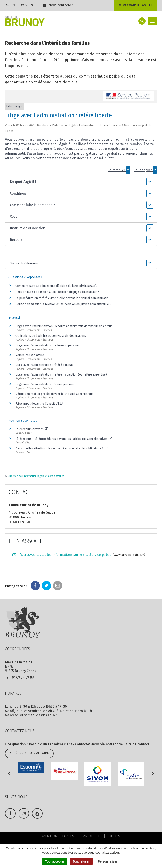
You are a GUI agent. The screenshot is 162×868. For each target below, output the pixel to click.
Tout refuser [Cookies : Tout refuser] (81, 861)
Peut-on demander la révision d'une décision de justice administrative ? (63, 304)
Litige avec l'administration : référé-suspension (47, 345)
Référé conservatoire (30, 355)
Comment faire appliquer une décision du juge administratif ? (57, 286)
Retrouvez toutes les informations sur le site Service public (78, 555)
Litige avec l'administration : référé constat (44, 365)
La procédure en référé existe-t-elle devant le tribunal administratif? (62, 298)
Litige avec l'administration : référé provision (45, 384)
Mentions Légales (58, 836)
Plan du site (90, 836)
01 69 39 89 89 (22, 5)
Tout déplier (146, 170)
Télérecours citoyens (32, 429)
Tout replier (119, 170)
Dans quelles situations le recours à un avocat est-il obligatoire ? (62, 449)
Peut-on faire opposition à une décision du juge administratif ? (57, 292)
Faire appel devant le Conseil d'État (39, 404)
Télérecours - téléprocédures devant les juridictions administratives (64, 439)
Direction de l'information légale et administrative (36, 476)
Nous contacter (58, 5)
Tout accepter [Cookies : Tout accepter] (55, 861)
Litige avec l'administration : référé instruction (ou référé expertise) (61, 375)
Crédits (113, 836)
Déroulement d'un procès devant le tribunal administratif (54, 394)
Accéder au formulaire (29, 753)
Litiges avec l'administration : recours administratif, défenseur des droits (64, 326)
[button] (81, 182)
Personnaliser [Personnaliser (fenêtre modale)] (108, 861)
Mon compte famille (136, 5)
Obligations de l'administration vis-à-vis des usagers (51, 336)
